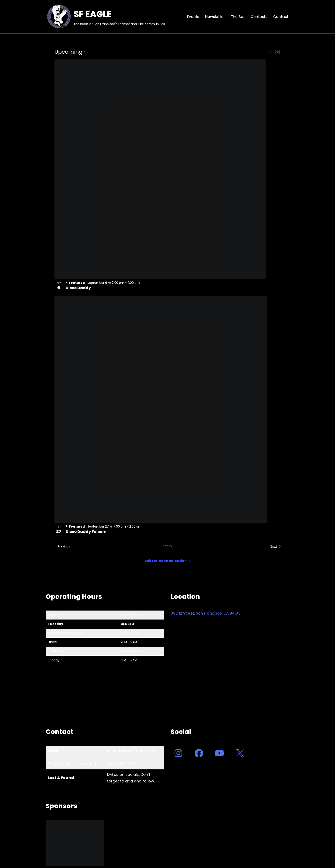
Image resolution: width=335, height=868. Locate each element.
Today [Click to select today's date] (167, 546)
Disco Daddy (78, 288)
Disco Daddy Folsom (86, 532)
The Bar (237, 17)
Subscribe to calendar (165, 561)
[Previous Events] (62, 547)
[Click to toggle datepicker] (70, 52)
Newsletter (214, 17)
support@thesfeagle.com (132, 751)
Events (192, 17)
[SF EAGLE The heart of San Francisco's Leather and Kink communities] (105, 17)
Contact (281, 17)
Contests (258, 17)
